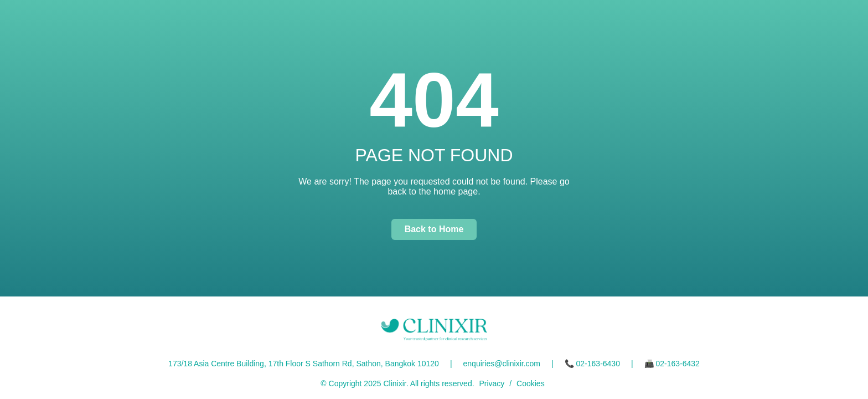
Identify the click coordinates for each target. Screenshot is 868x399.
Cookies (531, 383)
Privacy (492, 383)
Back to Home (434, 229)
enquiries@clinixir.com (502, 364)
